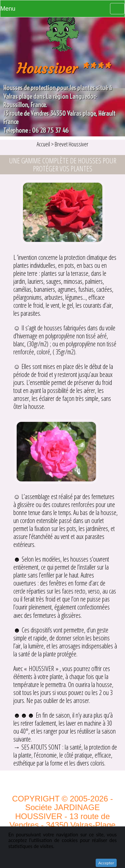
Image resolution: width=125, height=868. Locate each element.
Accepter (106, 863)
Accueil (44, 144)
